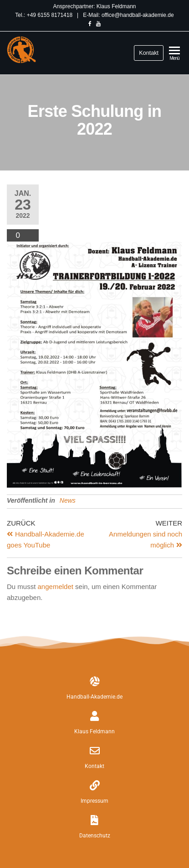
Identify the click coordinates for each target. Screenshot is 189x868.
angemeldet (56, 587)
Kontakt (149, 53)
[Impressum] (95, 785)
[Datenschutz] (95, 820)
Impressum (94, 801)
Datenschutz (95, 836)
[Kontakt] (95, 751)
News (68, 500)
